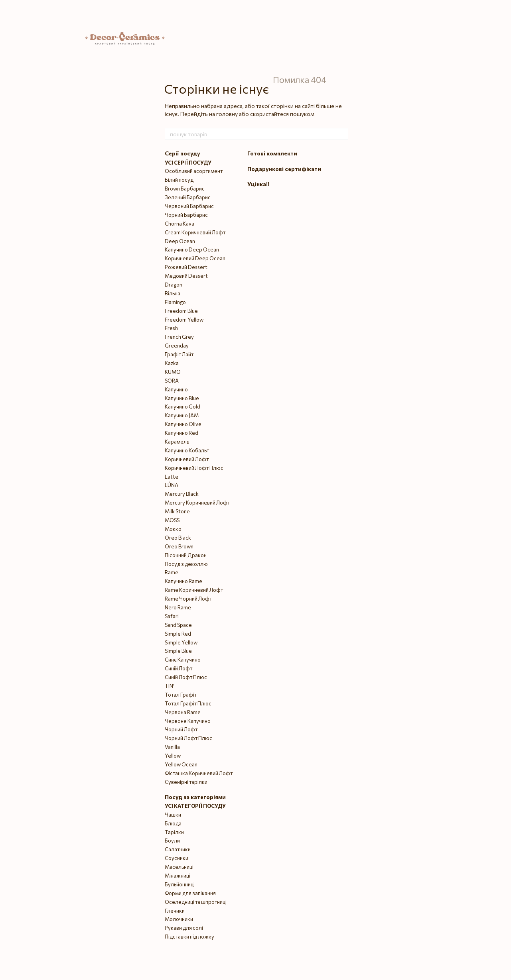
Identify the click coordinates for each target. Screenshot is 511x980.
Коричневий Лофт (187, 459)
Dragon (174, 285)
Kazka (172, 363)
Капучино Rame (183, 581)
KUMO (173, 372)
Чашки (173, 815)
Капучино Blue (182, 398)
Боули (172, 841)
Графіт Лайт (179, 354)
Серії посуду (182, 153)
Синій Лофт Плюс (186, 677)
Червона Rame (183, 712)
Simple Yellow (181, 642)
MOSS (172, 520)
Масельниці (179, 867)
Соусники (177, 858)
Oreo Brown (179, 546)
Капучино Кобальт (187, 450)
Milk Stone (177, 511)
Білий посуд (179, 180)
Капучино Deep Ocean (192, 249)
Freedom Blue (181, 311)
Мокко (173, 529)
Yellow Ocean (181, 764)
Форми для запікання (190, 893)
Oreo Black (178, 538)
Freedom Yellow (184, 320)
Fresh (171, 328)
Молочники (179, 919)
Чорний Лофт (181, 729)
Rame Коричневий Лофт (194, 590)
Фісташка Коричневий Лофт (199, 773)
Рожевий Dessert (186, 267)
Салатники (178, 849)
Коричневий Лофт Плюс (194, 468)
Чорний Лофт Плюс (188, 738)
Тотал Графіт (181, 695)
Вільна (173, 293)
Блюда (173, 823)
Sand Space (178, 625)
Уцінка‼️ (258, 184)
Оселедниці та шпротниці (196, 902)
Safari (172, 616)
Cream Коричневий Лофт (195, 232)
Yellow (173, 756)
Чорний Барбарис (186, 215)
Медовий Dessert (186, 276)
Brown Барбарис (185, 189)
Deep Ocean (180, 241)
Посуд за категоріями (195, 797)
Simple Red (178, 634)
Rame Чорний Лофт (188, 599)
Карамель (177, 442)
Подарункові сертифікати (284, 169)
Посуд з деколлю (186, 564)
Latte (172, 477)
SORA (172, 381)
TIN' (170, 686)
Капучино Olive (183, 424)
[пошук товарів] (342, 134)
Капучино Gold (182, 407)
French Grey (179, 337)
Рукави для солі (184, 928)
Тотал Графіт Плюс (188, 703)
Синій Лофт (179, 668)
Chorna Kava (180, 224)
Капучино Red (182, 433)
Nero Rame (178, 607)
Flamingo (175, 302)
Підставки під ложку (189, 937)
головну (227, 114)
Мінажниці (178, 876)
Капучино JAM (182, 415)
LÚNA (172, 485)
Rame (172, 572)
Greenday (177, 346)
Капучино (176, 389)
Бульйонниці (180, 884)
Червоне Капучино (188, 721)
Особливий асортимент (194, 171)
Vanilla (172, 747)
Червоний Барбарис (189, 206)
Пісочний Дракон (186, 555)
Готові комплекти (272, 153)
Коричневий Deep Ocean (195, 258)
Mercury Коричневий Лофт (197, 503)
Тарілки (174, 832)
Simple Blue (178, 651)
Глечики (175, 911)
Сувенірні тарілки (186, 782)
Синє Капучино (183, 660)
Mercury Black (182, 494)
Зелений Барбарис (188, 197)
